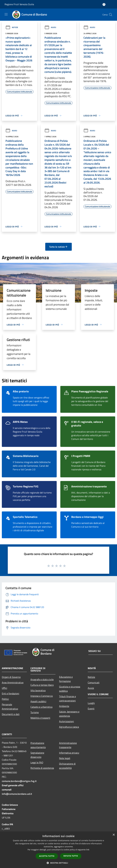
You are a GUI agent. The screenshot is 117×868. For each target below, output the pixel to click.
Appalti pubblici (38, 701)
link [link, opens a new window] (88, 850)
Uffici (4, 688)
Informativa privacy (69, 753)
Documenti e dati (11, 714)
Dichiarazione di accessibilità (67, 766)
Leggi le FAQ (37, 762)
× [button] (114, 835)
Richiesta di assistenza (42, 768)
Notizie (12, 27)
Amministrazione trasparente (68, 745)
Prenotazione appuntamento (38, 745)
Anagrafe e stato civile (42, 679)
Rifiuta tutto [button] (71, 856)
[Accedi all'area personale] (104, 4)
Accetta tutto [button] (47, 856)
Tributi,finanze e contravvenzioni (67, 698)
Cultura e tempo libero (42, 685)
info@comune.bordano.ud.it (17, 794)
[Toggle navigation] (6, 14)
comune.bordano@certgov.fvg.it (19, 781)
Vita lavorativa (38, 690)
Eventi (91, 709)
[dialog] (58, 850)
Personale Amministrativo (10, 707)
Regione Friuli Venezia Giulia (19, 4)
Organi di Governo (11, 677)
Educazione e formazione (66, 679)
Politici (5, 699)
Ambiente (64, 706)
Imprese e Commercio (42, 696)
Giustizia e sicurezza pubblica (70, 689)
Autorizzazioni (66, 721)
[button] (58, 863)
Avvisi (50, 27)
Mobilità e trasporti (40, 718)
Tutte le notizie (58, 247)
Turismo (35, 712)
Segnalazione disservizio (37, 755)
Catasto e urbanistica (41, 707)
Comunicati (94, 682)
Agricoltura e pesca (69, 727)
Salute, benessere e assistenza (69, 714)
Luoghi (91, 703)
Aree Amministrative (13, 682)
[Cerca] (111, 15)
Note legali (65, 758)
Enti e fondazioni (11, 693)
